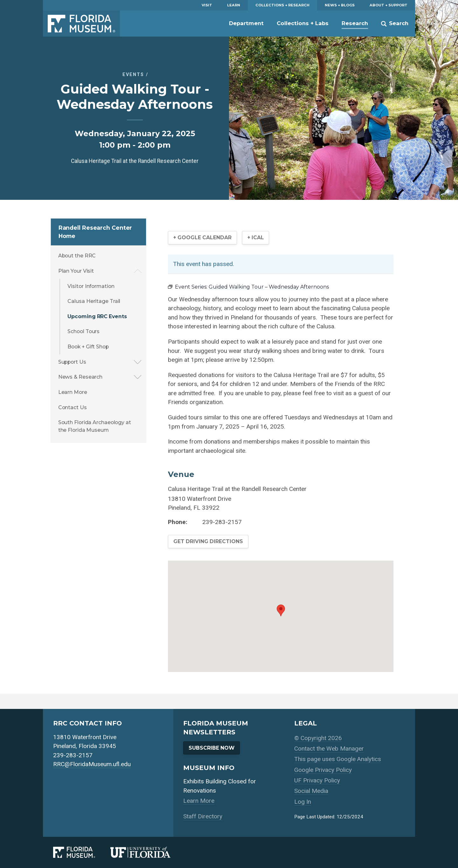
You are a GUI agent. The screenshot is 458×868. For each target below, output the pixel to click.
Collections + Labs (303, 23)
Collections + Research (282, 5)
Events (133, 74)
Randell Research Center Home (95, 232)
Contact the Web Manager (329, 749)
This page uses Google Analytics (338, 759)
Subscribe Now (212, 748)
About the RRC (77, 256)
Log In (303, 802)
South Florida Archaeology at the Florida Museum (95, 426)
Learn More (73, 392)
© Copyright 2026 (318, 738)
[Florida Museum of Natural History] (82, 852)
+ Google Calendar (202, 238)
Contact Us (73, 407)
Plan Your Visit (76, 271)
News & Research (80, 377)
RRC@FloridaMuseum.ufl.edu (92, 764)
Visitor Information (91, 286)
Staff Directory (203, 816)
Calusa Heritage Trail (94, 301)
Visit (207, 5)
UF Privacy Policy (317, 780)
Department (246, 23)
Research (355, 23)
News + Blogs (340, 5)
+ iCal (256, 238)
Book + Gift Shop (88, 347)
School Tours (83, 331)
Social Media (311, 791)
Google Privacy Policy (323, 770)
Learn (234, 5)
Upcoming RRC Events (97, 316)
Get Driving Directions (208, 541)
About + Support (389, 5)
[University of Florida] (148, 852)
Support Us (72, 362)
